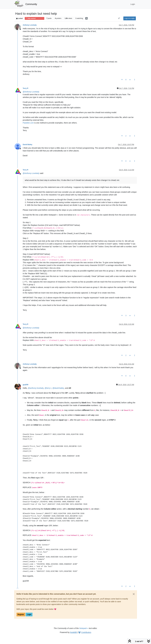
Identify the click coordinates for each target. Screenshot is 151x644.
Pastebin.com (28, 123)
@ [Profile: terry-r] (48, 388)
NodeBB (73, 632)
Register (21, 615)
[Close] (134, 594)
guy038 (26, 385)
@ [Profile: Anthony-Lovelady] (31, 92)
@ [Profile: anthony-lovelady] (36, 388)
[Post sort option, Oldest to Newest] (119, 18)
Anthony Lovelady (30, 25)
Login (29, 615)
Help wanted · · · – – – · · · (35, 18)
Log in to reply (130, 18)
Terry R (26, 88)
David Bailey (28, 145)
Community (31, 4)
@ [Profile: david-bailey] (58, 388)
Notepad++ (84, 628)
